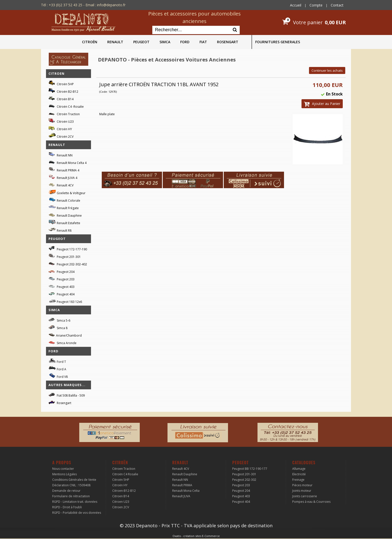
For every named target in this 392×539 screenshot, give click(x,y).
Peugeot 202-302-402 (68, 264)
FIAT (203, 42)
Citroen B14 (121, 496)
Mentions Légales (64, 474)
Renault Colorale (64, 200)
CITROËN (90, 42)
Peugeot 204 (61, 271)
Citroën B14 (61, 98)
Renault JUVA (181, 496)
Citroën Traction (64, 113)
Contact (337, 5)
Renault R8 (60, 230)
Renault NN (60, 155)
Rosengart (60, 402)
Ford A (57, 368)
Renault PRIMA (182, 485)
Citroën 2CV (61, 136)
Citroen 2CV (121, 507)
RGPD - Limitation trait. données (75, 502)
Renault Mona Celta (186, 491)
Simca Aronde (62, 342)
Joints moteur (302, 491)
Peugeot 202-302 (244, 480)
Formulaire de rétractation (71, 496)
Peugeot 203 (61, 278)
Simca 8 (58, 327)
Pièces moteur (302, 485)
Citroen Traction (124, 469)
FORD (185, 42)
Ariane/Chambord (65, 335)
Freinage (298, 480)
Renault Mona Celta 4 (67, 162)
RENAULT (115, 42)
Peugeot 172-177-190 (68, 249)
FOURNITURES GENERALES (278, 42)
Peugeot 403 (61, 286)
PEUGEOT (141, 42)
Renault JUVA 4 (63, 177)
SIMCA (165, 42)
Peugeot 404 (61, 293)
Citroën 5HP (61, 83)
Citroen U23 (121, 502)
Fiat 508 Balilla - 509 (67, 395)
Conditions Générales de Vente (74, 480)
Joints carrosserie (305, 496)
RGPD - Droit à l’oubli (67, 507)
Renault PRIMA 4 (64, 170)
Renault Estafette (64, 222)
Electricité (299, 474)
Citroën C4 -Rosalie (66, 106)
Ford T (57, 361)
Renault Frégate (64, 207)
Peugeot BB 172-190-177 (250, 469)
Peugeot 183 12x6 (65, 301)
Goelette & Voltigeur (67, 192)
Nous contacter (63, 469)
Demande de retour (66, 491)
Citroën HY (60, 128)
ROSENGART (228, 42)
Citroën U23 (61, 121)
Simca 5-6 (59, 320)
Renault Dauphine (65, 215)
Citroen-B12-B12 (124, 491)
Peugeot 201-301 (65, 256)
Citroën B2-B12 (63, 91)
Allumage (299, 469)
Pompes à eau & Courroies (311, 502)
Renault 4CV (61, 185)
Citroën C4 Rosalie (125, 474)
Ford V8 (58, 376)
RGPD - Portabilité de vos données (77, 513)
